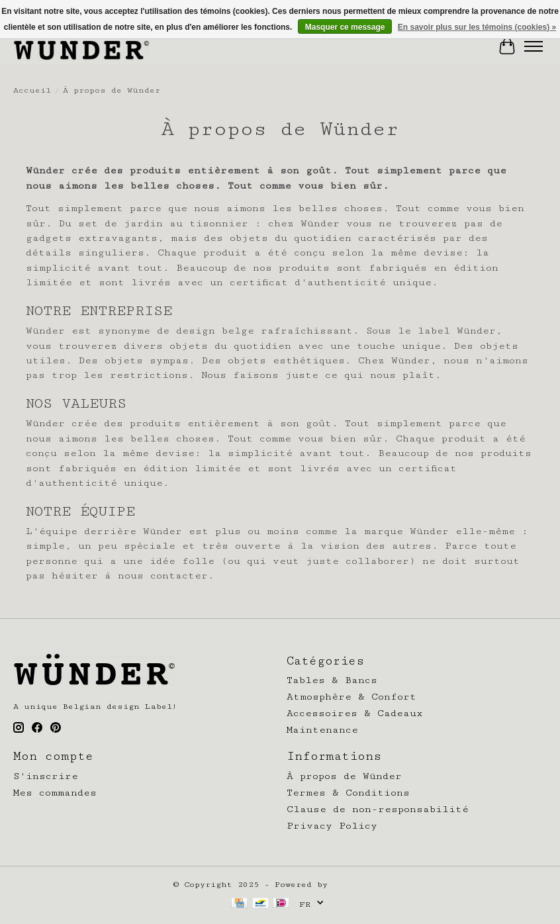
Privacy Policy (332, 826)
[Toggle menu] (534, 46)
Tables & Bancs (332, 680)
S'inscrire (46, 776)
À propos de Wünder (344, 776)
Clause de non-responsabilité (378, 809)
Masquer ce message (345, 27)
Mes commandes (55, 793)
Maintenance (322, 730)
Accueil (32, 90)
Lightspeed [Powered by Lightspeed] (360, 885)
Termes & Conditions (348, 793)
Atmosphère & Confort (351, 697)
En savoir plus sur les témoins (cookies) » (477, 27)
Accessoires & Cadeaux (355, 713)
